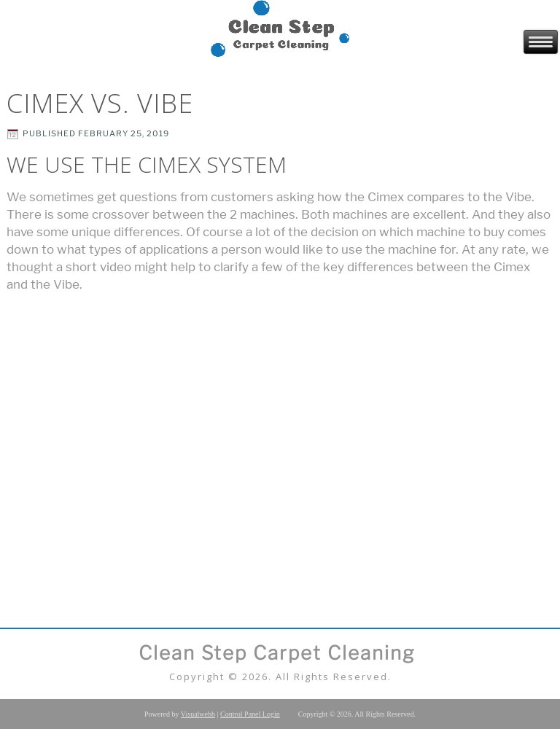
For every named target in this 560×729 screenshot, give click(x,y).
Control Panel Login (250, 714)
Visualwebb (198, 714)
